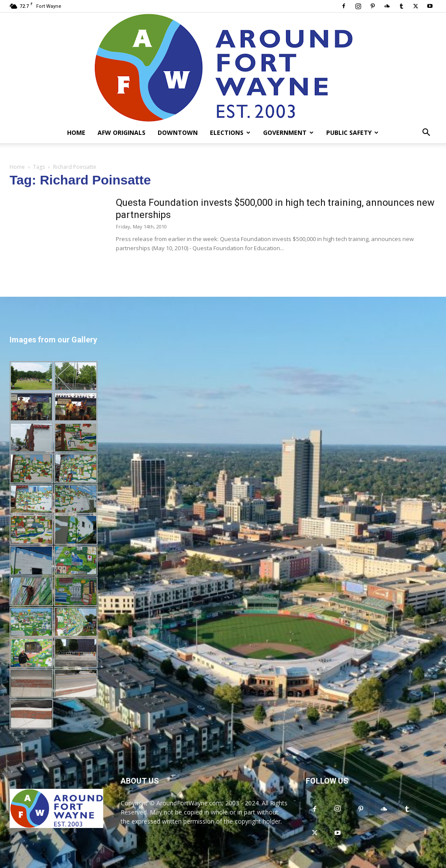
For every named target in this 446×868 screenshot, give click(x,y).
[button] (426, 133)
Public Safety (352, 132)
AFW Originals (122, 132)
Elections (230, 132)
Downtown (178, 132)
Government (288, 132)
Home (76, 132)
